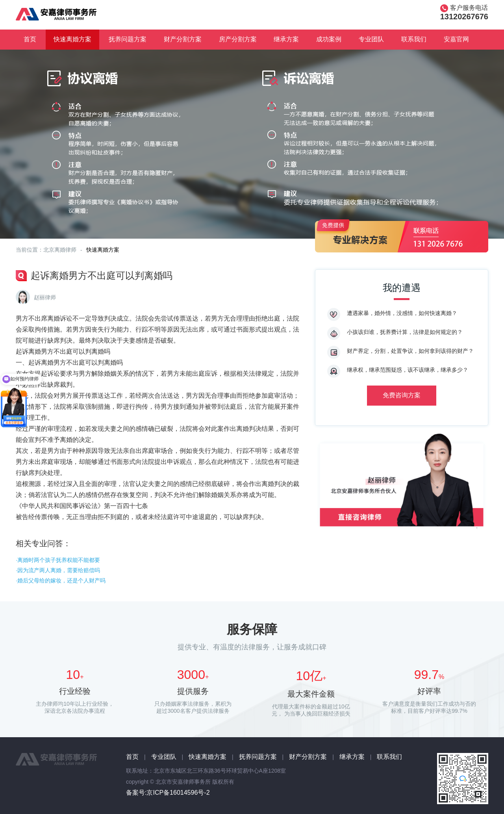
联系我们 (414, 39)
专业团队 (371, 39)
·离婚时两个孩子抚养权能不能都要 (58, 560)
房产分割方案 (238, 39)
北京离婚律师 (60, 250)
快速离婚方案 (72, 39)
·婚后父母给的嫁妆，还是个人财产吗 (61, 580)
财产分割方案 (183, 39)
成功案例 (329, 39)
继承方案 (286, 39)
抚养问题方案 (128, 39)
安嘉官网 (456, 39)
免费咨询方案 (402, 395)
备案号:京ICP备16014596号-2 (168, 793)
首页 (30, 39)
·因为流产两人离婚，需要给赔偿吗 (58, 570)
